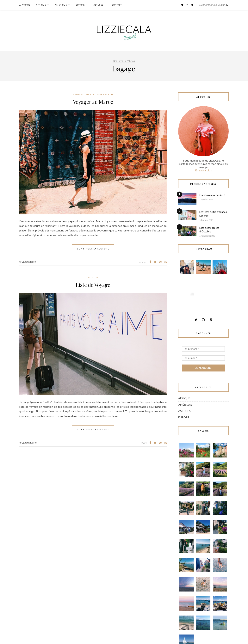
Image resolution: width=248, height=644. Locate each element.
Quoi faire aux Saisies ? (212, 195)
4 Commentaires (28, 443)
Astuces (98, 5)
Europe (80, 5)
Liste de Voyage (93, 285)
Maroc (90, 94)
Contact (117, 5)
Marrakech (105, 94)
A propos (25, 5)
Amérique (61, 5)
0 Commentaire (28, 262)
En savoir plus (204, 170)
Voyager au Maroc (93, 102)
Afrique (41, 5)
